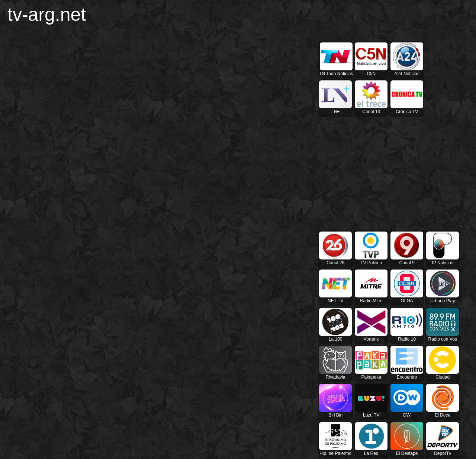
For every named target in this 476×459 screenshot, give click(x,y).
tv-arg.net (47, 15)
